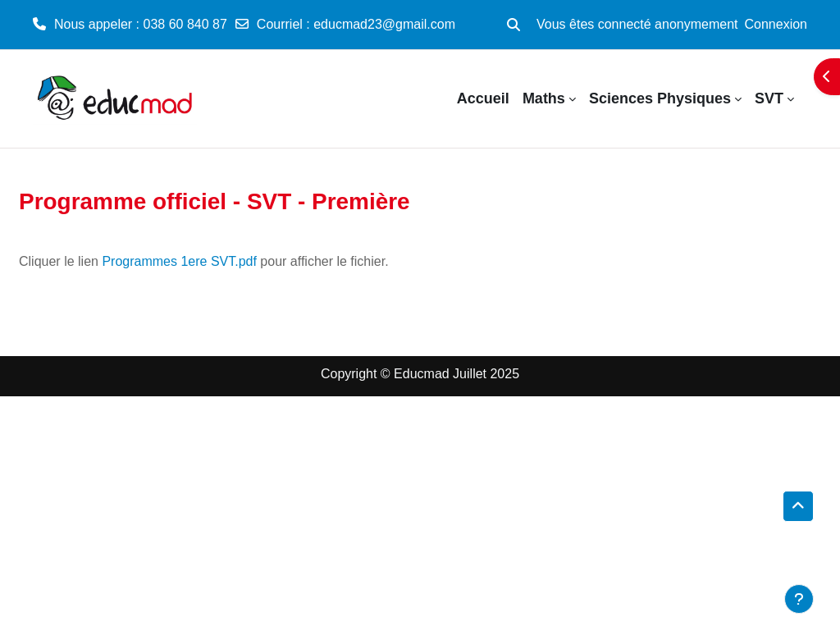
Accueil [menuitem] (483, 98)
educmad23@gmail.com (384, 24)
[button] (514, 25)
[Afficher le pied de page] (799, 599)
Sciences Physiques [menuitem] (660, 98)
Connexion (776, 24)
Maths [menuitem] (544, 98)
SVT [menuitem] (769, 98)
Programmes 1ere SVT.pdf (179, 261)
